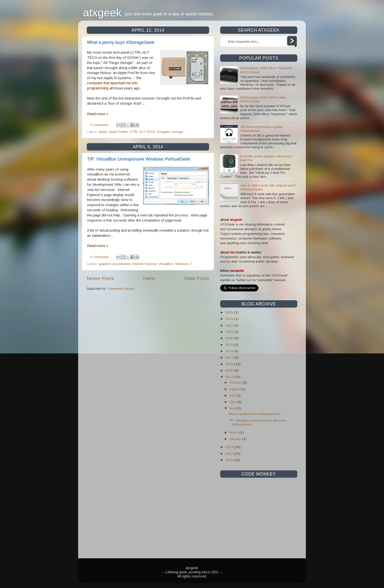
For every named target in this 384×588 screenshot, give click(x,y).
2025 (230, 312)
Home (149, 278)
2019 (230, 345)
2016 (230, 364)
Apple (103, 132)
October (236, 382)
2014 (230, 377)
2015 (230, 370)
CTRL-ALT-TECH (142, 132)
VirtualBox (166, 264)
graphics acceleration (115, 264)
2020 (230, 338)
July (233, 395)
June (233, 402)
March (234, 432)
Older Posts (197, 278)
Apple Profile (118, 132)
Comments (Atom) (121, 289)
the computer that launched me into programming (114, 83)
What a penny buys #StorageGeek (121, 42)
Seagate (163, 132)
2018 (230, 351)
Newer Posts (100, 278)
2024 (230, 319)
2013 (230, 447)
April (233, 408)
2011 (230, 460)
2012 (230, 454)
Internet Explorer (145, 264)
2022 (230, 325)
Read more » (98, 114)
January (236, 439)
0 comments (100, 125)
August (235, 389)
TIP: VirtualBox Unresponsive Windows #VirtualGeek (139, 159)
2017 (230, 357)
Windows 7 (184, 264)
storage (177, 132)
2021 (230, 332)
